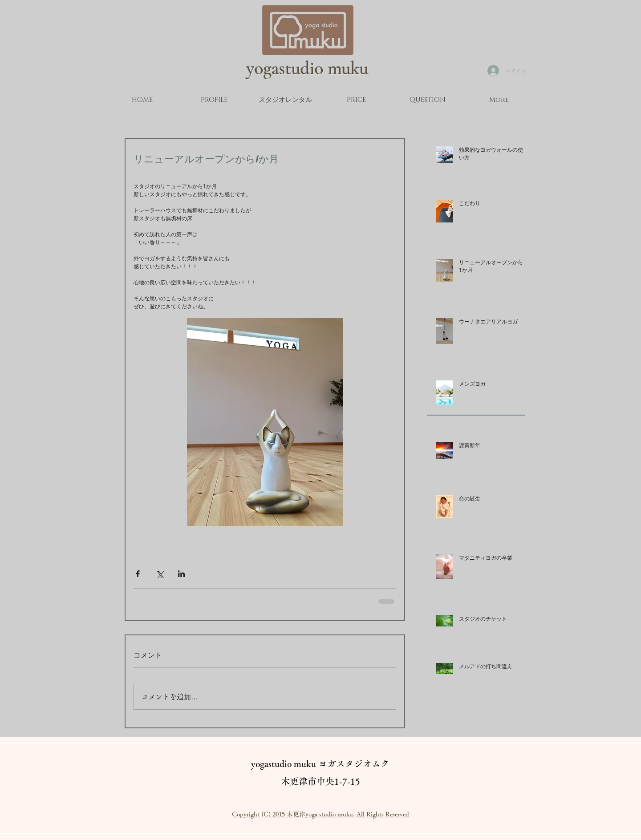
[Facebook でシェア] (138, 574)
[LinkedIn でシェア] (181, 574)
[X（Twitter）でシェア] (160, 574)
